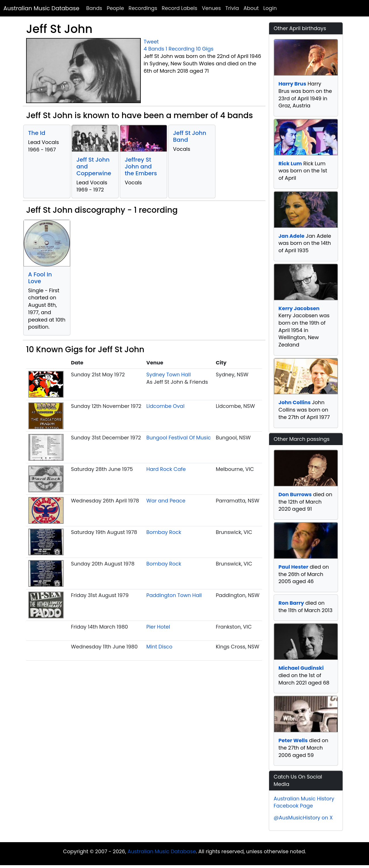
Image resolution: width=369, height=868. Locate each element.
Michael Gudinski (301, 668)
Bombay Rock (164, 532)
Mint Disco (160, 647)
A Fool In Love (40, 278)
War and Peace (166, 501)
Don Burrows (295, 494)
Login (270, 8)
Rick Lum (290, 163)
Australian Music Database (41, 8)
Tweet (151, 42)
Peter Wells (293, 740)
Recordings (143, 8)
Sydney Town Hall (169, 374)
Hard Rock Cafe (166, 469)
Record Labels (180, 8)
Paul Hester (293, 567)
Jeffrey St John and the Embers (141, 166)
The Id (37, 133)
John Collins (294, 402)
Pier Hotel (158, 627)
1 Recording (180, 49)
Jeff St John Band (190, 136)
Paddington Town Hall (174, 595)
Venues (211, 8)
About (251, 8)
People (115, 8)
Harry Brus (292, 84)
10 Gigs (205, 49)
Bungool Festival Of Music (179, 438)
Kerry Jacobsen (299, 308)
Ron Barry (291, 603)
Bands (94, 8)
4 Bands (154, 49)
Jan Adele (292, 236)
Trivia (232, 8)
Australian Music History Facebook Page (304, 802)
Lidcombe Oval (165, 406)
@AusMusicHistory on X (303, 818)
